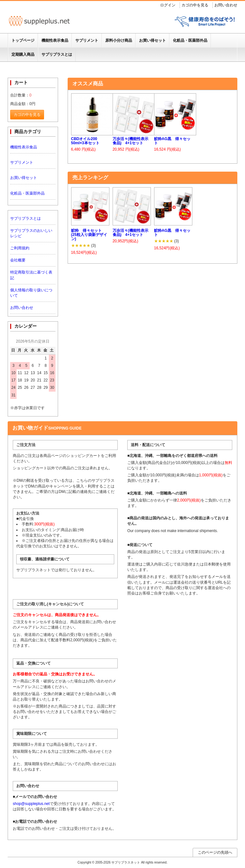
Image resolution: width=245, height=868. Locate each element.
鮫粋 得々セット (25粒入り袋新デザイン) (89, 235)
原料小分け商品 (119, 40)
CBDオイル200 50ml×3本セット (85, 141)
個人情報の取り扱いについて (31, 293)
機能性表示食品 (55, 40)
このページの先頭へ (215, 852)
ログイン (168, 5)
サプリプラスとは (57, 54)
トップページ (23, 40)
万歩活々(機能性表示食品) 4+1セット (130, 141)
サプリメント (87, 40)
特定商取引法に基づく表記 (31, 275)
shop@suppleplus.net (31, 804)
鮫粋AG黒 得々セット (172, 141)
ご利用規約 (20, 248)
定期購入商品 (23, 54)
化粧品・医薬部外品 (190, 40)
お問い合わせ (226, 5)
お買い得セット (152, 40)
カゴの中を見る (195, 5)
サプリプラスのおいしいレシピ (31, 233)
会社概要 (18, 260)
